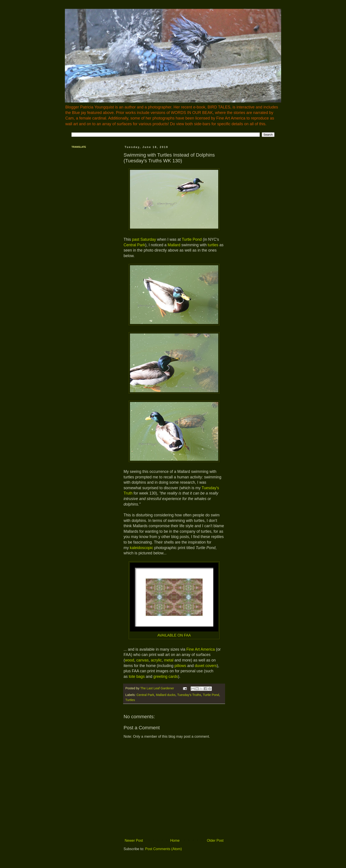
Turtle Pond (192, 239)
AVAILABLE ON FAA (174, 635)
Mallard (174, 245)
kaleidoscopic (141, 548)
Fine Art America (201, 649)
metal (169, 660)
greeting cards (166, 677)
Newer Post (134, 841)
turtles (213, 245)
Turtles (130, 700)
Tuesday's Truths (189, 695)
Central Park (134, 245)
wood (130, 660)
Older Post (215, 841)
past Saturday (143, 239)
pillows (180, 666)
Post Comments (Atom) (164, 849)
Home (175, 841)
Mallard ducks (166, 695)
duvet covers (206, 666)
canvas (143, 660)
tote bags (137, 677)
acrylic (156, 660)
